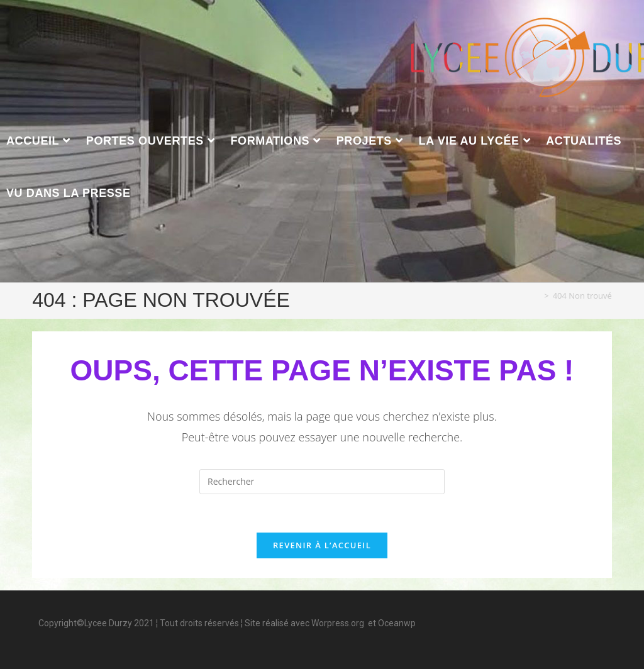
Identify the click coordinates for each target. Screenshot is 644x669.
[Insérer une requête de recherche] (322, 482)
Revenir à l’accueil (322, 545)
